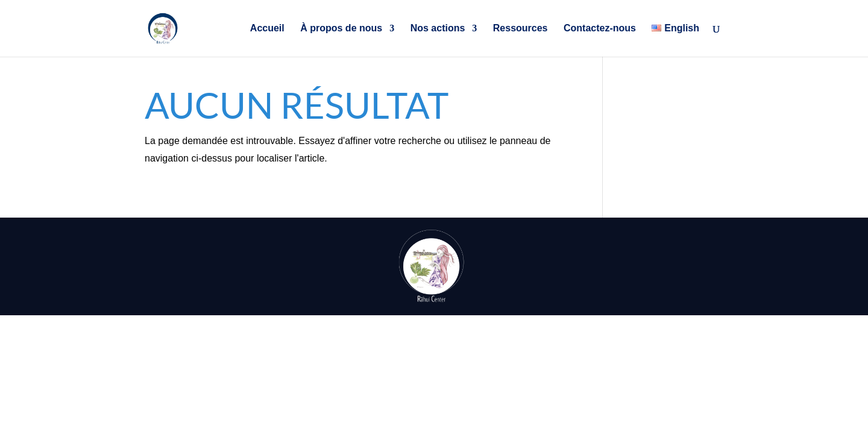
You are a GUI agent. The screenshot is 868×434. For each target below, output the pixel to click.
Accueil (267, 29)
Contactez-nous (600, 29)
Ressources (520, 29)
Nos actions (438, 29)
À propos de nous (341, 29)
